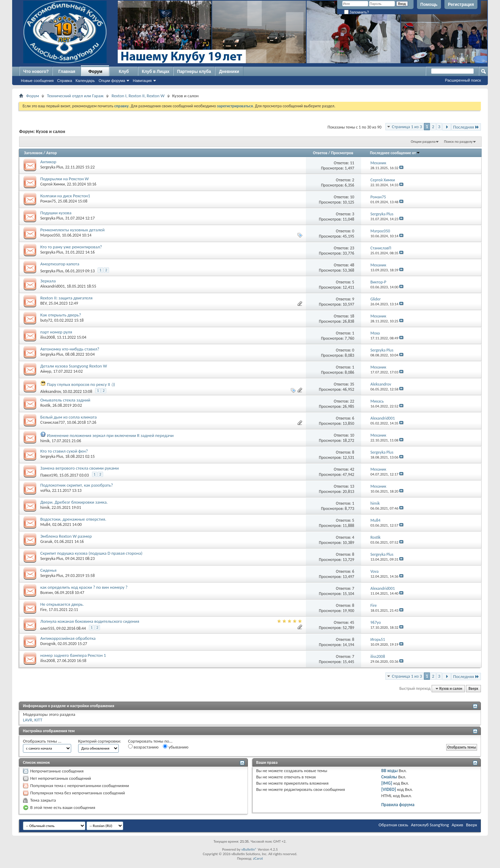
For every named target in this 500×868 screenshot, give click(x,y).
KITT (38, 720)
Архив (457, 825)
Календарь (85, 81)
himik (45, 441)
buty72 (46, 320)
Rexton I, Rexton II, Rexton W (138, 96)
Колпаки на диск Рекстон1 (65, 196)
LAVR (28, 720)
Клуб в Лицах (156, 72)
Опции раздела (423, 142)
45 (352, 622)
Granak (46, 542)
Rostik (45, 405)
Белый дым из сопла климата (68, 417)
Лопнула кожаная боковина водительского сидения (90, 621)
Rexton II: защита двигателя (66, 298)
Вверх (473, 689)
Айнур (46, 371)
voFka (45, 490)
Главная (67, 72)
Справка (64, 81)
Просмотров (342, 153)
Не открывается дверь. (62, 604)
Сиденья (48, 570)
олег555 (47, 628)
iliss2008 (48, 337)
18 (352, 316)
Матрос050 (50, 235)
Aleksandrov (51, 391)
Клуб (124, 72)
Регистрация (461, 5)
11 (352, 163)
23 (352, 248)
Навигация (142, 81)
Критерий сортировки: (100, 741)
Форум (95, 72)
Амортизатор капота (60, 264)
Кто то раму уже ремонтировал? (71, 247)
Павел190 (49, 475)
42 (352, 469)
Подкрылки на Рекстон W (65, 179)
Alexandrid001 (52, 286)
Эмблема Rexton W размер (66, 536)
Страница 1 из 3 (407, 127)
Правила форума (398, 805)
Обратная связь (393, 825)
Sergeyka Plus (52, 167)
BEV (43, 303)
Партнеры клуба (194, 72)
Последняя (466, 127)
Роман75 (48, 201)
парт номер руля (56, 332)
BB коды (390, 771)
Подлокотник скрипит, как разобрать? (77, 485)
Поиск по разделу (458, 142)
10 (352, 197)
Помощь (429, 5)
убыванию (176, 747)
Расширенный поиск (463, 80)
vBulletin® (249, 849)
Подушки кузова (56, 213)
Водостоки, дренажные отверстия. (73, 519)
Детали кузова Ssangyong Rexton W (74, 366)
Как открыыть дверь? (61, 315)
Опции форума (112, 81)
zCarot (258, 858)
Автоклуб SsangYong (430, 825)
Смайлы (389, 777)
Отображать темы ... (42, 741)
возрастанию (143, 747)
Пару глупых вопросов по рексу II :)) (81, 384)
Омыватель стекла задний (65, 400)
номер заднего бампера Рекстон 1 (73, 655)
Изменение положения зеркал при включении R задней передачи (110, 435)
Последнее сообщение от (395, 153)
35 (352, 384)
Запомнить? (357, 12)
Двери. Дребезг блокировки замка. (74, 502)
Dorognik (48, 644)
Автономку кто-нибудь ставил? (70, 349)
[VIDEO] (389, 789)
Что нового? (36, 72)
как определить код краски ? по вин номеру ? (84, 587)
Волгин (47, 593)
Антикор (48, 162)
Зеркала (48, 281)
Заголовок (33, 153)
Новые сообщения (37, 81)
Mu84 (45, 524)
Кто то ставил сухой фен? (64, 451)
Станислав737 (53, 422)
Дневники (229, 72)
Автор (52, 153)
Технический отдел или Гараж (75, 96)
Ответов (320, 153)
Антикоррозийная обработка (68, 638)
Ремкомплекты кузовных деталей (72, 230)
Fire (43, 610)
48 (352, 265)
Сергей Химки (53, 184)
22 (352, 401)
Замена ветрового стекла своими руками (80, 468)
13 (352, 486)
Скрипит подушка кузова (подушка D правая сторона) (91, 553)
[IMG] (387, 783)
